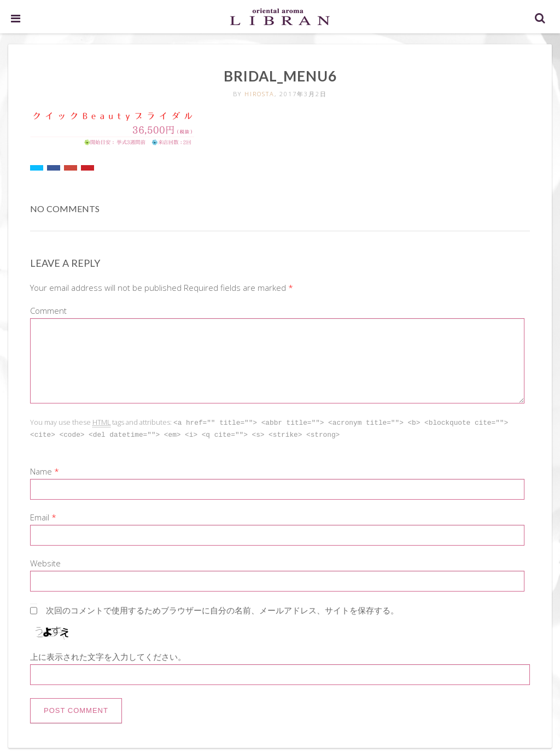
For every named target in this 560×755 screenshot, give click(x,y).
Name (41, 470)
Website (45, 562)
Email (40, 516)
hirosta (259, 94)
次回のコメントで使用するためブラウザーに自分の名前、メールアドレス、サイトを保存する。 (222, 609)
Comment (48, 311)
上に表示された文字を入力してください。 (108, 655)
